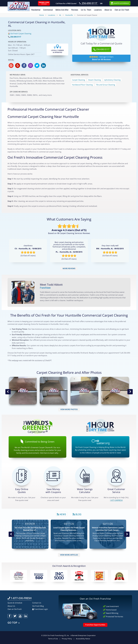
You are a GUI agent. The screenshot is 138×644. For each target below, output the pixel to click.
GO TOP (14, 623)
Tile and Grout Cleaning (105, 85)
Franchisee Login (40, 609)
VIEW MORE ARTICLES (69, 555)
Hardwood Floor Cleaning (82, 85)
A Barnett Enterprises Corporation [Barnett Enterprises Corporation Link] (83, 635)
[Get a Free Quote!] (22, 476)
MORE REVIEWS (69, 268)
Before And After (62, 10)
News (61, 514)
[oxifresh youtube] (20, 616)
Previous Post (11, 534)
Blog (77, 514)
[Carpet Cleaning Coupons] (53, 476)
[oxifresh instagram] (31, 66)
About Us (108, 10)
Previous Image (8, 392)
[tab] (61, 514)
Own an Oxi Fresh (122, 10)
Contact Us (37, 603)
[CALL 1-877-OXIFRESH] (116, 476)
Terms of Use (53, 639)
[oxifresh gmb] (11, 66)
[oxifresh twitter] (37, 66)
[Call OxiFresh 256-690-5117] (89, 3)
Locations (98, 10)
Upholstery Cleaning (112, 80)
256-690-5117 (16, 37)
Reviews (75, 10)
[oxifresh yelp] (18, 66)
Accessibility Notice (83, 639)
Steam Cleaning (94, 80)
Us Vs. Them (86, 10)
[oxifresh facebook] (24, 66)
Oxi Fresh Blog (38, 606)
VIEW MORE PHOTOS (69, 409)
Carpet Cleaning (78, 80)
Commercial (48, 10)
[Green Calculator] (85, 476)
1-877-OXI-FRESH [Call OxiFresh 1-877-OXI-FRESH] (20, 598)
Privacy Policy (67, 639)
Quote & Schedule (15, 603)
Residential (36, 10)
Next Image (130, 392)
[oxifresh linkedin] (43, 66)
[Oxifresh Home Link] (19, 5)
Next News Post (127, 534)
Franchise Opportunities (95, 625)
